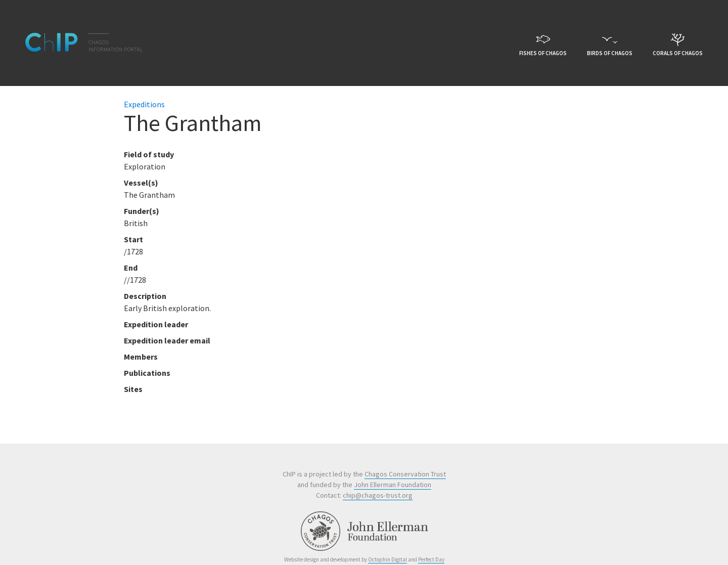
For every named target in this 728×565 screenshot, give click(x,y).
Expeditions (144, 104)
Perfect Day (431, 559)
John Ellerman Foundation (393, 485)
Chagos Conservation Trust (405, 474)
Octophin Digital (388, 559)
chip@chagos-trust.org (378, 495)
